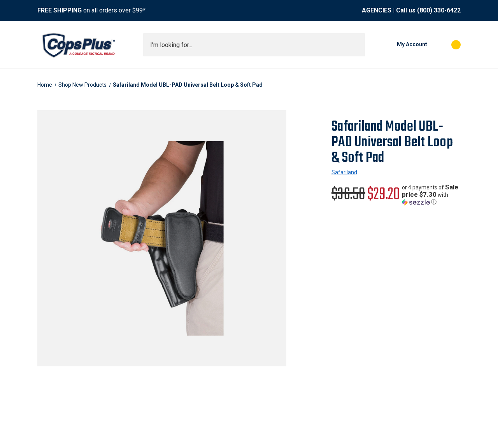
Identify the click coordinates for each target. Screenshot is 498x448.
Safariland (344, 172)
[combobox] (254, 45)
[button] (431, 195)
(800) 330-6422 (439, 10)
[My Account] (400, 45)
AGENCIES (377, 10)
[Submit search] (356, 45)
